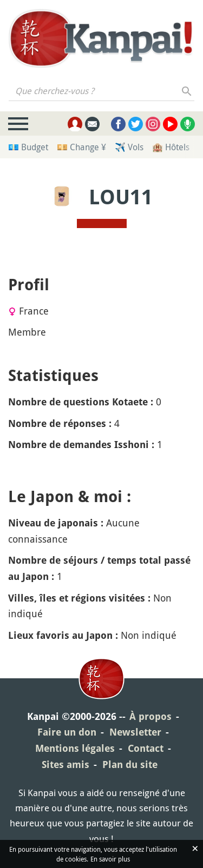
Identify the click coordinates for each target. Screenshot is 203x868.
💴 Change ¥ (81, 147)
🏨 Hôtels (171, 147)
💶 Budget (28, 147)
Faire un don (67, 732)
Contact (146, 748)
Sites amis (66, 764)
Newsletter (135, 732)
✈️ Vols (129, 147)
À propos (150, 716)
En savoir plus (110, 859)
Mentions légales (75, 748)
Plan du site (130, 764)
